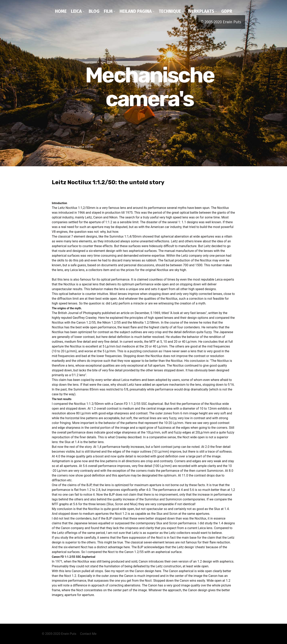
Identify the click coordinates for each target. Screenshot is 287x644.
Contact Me (88, 634)
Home (61, 11)
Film (108, 11)
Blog (94, 11)
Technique (170, 11)
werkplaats (201, 11)
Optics (67, 147)
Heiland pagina (136, 11)
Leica (76, 11)
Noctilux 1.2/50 (84, 147)
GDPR (227, 11)
